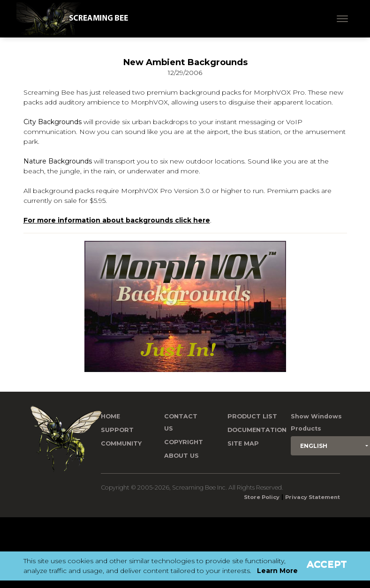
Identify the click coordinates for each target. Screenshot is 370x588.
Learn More (277, 571)
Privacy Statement (313, 497)
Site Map (243, 443)
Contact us (181, 422)
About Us (181, 456)
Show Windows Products (316, 422)
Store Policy (262, 497)
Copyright (184, 442)
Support (117, 430)
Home (110, 416)
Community (121, 443)
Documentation (257, 430)
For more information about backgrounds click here (117, 220)
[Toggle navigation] (342, 19)
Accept (327, 564)
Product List (252, 416)
